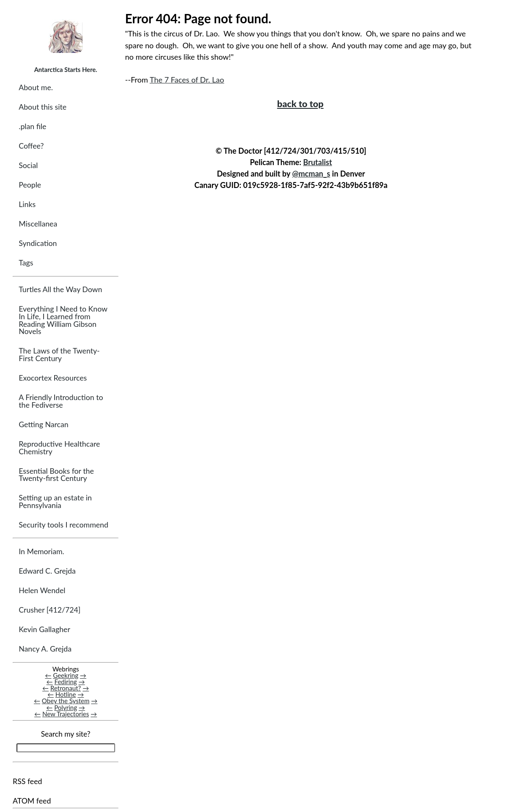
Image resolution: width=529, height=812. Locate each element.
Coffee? (31, 146)
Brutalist (317, 162)
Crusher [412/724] (50, 610)
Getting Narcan (43, 424)
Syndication (38, 243)
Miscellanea (38, 224)
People (30, 185)
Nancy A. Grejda (45, 649)
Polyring (66, 707)
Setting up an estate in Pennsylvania (55, 501)
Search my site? (66, 734)
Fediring (66, 682)
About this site (43, 107)
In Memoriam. (41, 551)
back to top (300, 104)
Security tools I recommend (63, 525)
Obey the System (66, 701)
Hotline (66, 694)
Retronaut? (66, 688)
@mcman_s (311, 174)
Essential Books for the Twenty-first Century (56, 475)
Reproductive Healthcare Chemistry (59, 448)
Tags (26, 263)
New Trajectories (66, 714)
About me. (36, 87)
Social (28, 165)
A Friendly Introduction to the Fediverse (61, 401)
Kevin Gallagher (44, 629)
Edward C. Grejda (47, 571)
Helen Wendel (42, 590)
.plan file (32, 126)
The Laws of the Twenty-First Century (59, 355)
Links (27, 204)
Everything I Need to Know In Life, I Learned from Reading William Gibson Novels (63, 320)
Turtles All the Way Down (60, 289)
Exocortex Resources (53, 378)
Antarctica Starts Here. (66, 69)
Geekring (66, 675)
